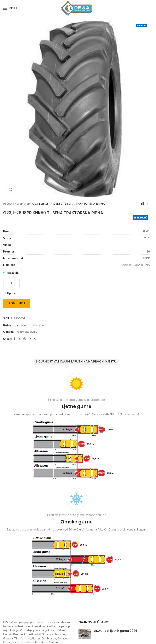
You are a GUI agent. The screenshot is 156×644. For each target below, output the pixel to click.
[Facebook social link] (14, 339)
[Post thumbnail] (85, 634)
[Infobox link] (76, 427)
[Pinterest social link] (25, 339)
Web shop (23, 204)
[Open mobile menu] (10, 8)
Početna (9, 204)
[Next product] (147, 204)
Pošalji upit (16, 303)
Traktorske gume (26, 332)
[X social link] (19, 339)
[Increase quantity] (17, 283)
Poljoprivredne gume (33, 325)
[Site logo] (76, 8)
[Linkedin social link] (30, 339)
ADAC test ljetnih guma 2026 (116, 631)
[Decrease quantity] (6, 283)
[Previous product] (137, 204)
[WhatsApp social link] (35, 339)
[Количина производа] (11, 283)
